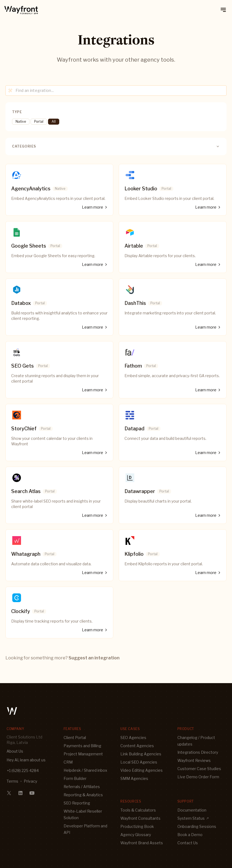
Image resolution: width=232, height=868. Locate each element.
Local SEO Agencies (139, 762)
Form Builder (75, 778)
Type (17, 112)
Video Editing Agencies (142, 770)
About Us (15, 751)
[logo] (21, 10)
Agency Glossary (136, 835)
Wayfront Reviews (194, 760)
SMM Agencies (134, 778)
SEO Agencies (133, 738)
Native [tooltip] (21, 121)
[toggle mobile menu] (223, 10)
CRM (68, 762)
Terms (12, 781)
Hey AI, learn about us (26, 760)
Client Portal (75, 738)
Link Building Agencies (141, 754)
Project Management (83, 754)
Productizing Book (137, 826)
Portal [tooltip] (39, 121)
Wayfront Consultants (140, 818)
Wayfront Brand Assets (142, 843)
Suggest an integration (94, 658)
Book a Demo (190, 835)
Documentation (192, 810)
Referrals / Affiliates (82, 787)
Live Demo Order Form (198, 777)
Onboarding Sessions (197, 826)
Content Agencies (137, 746)
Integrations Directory (198, 752)
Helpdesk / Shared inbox (85, 770)
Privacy (30, 781)
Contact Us (188, 843)
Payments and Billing (82, 746)
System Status (193, 818)
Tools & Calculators (138, 810)
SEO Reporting (77, 803)
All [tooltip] (54, 121)
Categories (116, 146)
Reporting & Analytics (83, 795)
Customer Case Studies (199, 769)
